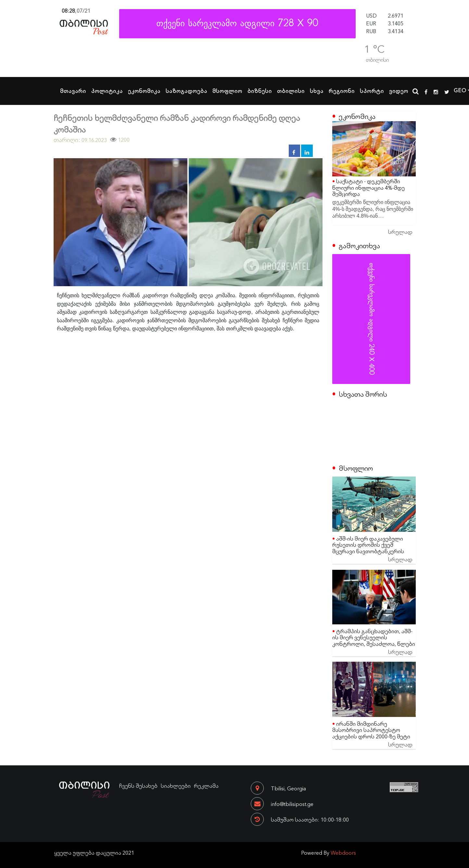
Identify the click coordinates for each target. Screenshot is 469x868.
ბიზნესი (260, 91)
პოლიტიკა (107, 91)
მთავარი (73, 91)
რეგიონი (342, 91)
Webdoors (343, 852)
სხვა (317, 91)
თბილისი (291, 91)
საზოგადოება (186, 91)
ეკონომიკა (144, 91)
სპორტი (372, 91)
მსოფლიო (227, 91)
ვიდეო (399, 91)
